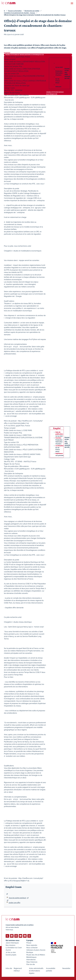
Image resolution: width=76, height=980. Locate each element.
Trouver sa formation (15, 11)
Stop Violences (32, 962)
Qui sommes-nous (13, 940)
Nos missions (10, 945)
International (31, 959)
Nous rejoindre (32, 945)
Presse (29, 943)
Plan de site (31, 964)
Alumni (8, 950)
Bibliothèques (31, 957)
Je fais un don (11, 952)
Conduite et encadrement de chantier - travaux (20, 13)
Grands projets (11, 955)
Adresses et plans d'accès (36, 950)
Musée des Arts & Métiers (36, 955)
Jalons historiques (12, 943)
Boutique (30, 952)
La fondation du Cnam (14, 948)
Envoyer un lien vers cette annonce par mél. (67, 73)
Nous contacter (32, 948)
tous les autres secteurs (18, 898)
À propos (30, 940)
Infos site (9, 968)
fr (4, 11)
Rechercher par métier (32, 11)
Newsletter (66, 968)
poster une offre (13, 903)
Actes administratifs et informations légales (36, 971)
